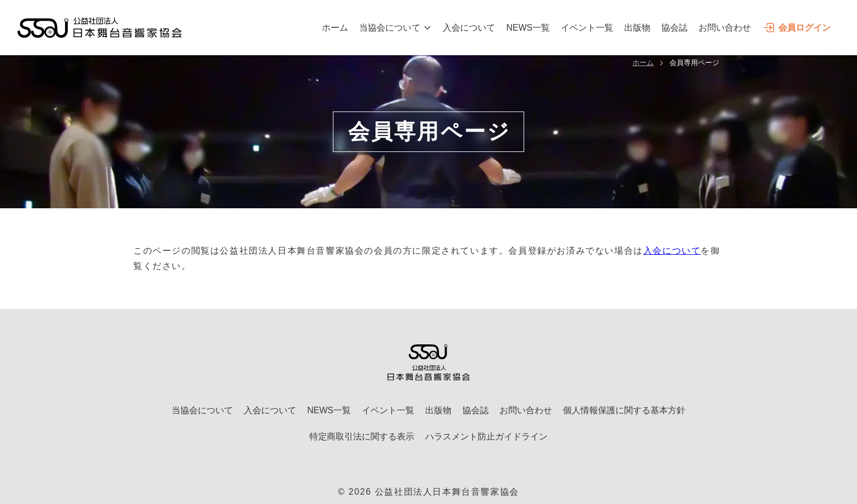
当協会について (395, 28)
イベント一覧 (587, 28)
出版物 (637, 28)
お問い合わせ (725, 28)
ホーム (335, 28)
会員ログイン (796, 28)
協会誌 (674, 28)
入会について (469, 28)
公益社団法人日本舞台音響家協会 (447, 492)
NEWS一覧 (528, 28)
